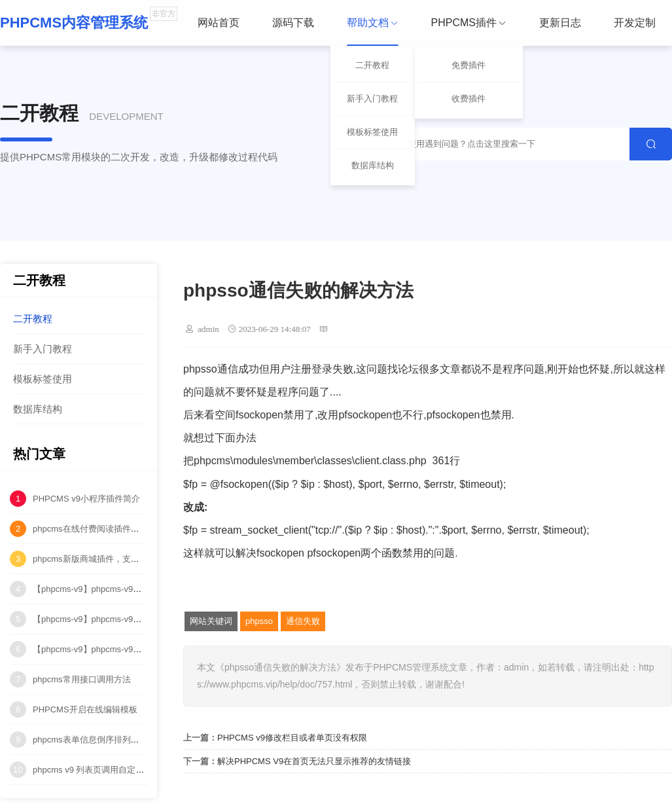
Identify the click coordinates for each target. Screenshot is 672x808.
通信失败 (303, 621)
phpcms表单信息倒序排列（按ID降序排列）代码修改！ (137, 740)
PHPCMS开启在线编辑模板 (85, 709)
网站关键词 (211, 621)
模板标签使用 (372, 132)
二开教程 (372, 65)
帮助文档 (373, 32)
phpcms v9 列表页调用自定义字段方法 (105, 770)
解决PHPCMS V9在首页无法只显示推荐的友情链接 (314, 761)
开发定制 (635, 23)
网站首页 (219, 23)
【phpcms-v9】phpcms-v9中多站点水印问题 (117, 649)
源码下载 (293, 23)
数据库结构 (373, 165)
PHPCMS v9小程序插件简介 (86, 499)
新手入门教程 (372, 99)
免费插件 (469, 65)
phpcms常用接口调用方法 (82, 679)
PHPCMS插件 (469, 23)
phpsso (259, 621)
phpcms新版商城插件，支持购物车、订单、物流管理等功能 (146, 559)
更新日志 (560, 23)
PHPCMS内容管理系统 (74, 23)
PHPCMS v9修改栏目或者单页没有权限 (292, 738)
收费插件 (469, 99)
